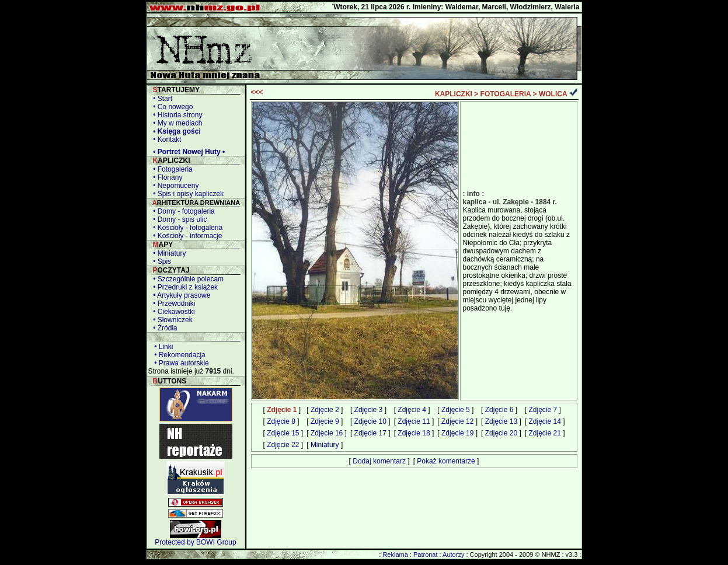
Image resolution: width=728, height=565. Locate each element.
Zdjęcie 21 (544, 433)
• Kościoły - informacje (186, 236)
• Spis (161, 261)
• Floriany (166, 177)
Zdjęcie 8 (281, 421)
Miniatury (325, 445)
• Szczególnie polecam (187, 279)
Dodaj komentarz (379, 461)
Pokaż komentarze (446, 461)
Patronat (426, 554)
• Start (161, 99)
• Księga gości (175, 131)
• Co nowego (171, 107)
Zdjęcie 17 (370, 433)
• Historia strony (176, 115)
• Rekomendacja (178, 355)
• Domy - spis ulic (178, 219)
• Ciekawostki (172, 312)
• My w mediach (176, 123)
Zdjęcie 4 (412, 410)
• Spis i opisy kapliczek (187, 194)
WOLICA (553, 94)
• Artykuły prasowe (180, 295)
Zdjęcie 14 (544, 421)
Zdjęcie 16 (327, 433)
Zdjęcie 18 (414, 433)
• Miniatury (168, 253)
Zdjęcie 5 (456, 410)
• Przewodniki (173, 304)
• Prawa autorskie (180, 363)
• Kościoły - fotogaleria (186, 228)
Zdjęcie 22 (283, 445)
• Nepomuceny (174, 186)
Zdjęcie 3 (369, 410)
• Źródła (163, 328)
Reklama (395, 554)
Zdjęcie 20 (501, 433)
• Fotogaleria (171, 169)
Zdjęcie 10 (370, 421)
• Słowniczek (171, 320)
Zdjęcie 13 (501, 421)
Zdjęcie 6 (499, 410)
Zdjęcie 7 (543, 410)
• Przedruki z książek (184, 287)
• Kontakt (166, 139)
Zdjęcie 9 (325, 421)
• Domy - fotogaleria (182, 211)
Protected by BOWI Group (195, 542)
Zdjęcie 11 (414, 421)
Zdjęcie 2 (325, 410)
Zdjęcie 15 (283, 433)
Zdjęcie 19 (457, 433)
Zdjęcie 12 (457, 421)
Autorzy (453, 554)
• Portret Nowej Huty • (187, 152)
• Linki (162, 347)
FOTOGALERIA (506, 94)
